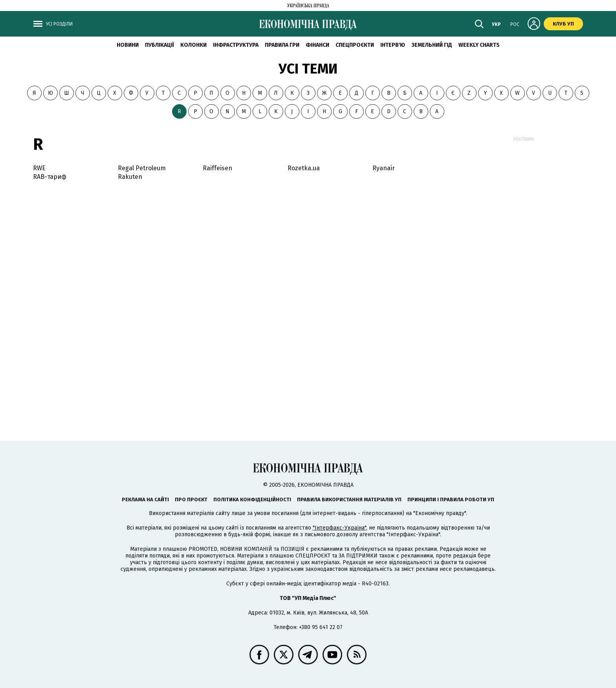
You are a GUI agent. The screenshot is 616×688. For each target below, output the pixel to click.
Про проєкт (191, 499)
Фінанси (317, 45)
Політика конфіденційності (252, 499)
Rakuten (130, 177)
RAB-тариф (50, 177)
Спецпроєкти (355, 45)
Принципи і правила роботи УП (451, 499)
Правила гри (282, 45)
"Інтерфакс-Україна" (339, 528)
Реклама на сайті (145, 499)
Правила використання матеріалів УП (349, 499)
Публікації (159, 45)
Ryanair (384, 168)
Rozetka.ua (304, 168)
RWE (39, 168)
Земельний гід (432, 45)
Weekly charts (479, 45)
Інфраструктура (236, 45)
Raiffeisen (217, 168)
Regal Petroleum (142, 168)
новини (128, 45)
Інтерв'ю (393, 45)
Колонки (193, 45)
